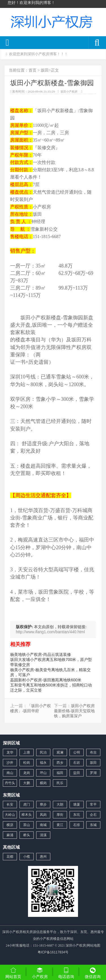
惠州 (43, 857)
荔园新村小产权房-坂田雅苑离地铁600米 (46, 680)
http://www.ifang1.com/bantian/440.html (50, 632)
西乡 (60, 763)
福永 (43, 763)
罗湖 (93, 773)
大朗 (60, 804)
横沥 (10, 825)
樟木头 (27, 815)
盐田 (77, 773)
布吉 (93, 752)
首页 (33, 70)
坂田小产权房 (69, 92)
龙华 (10, 752)
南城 (43, 825)
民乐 (60, 783)
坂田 (45, 70)
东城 (93, 825)
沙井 (10, 763)
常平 (93, 804)
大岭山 (10, 815)
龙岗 (27, 773)
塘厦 (77, 804)
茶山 (27, 825)
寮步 (43, 804)
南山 (10, 773)
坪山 (43, 773)
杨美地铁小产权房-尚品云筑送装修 (41, 654)
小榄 (27, 857)
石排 (77, 825)
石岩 (77, 763)
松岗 (27, 763)
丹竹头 (10, 783)
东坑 (77, 815)
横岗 (43, 783)
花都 (10, 857)
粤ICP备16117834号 (53, 952)
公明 (77, 752)
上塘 (27, 752)
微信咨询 (93, 973)
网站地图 (94, 945)
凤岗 (43, 815)
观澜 (60, 752)
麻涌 (10, 835)
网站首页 (13, 973)
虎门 (27, 804)
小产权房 (40, 973)
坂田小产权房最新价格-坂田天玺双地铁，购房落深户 (74, 711)
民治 (43, 752)
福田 (60, 773)
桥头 (27, 835)
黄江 (60, 825)
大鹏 (27, 783)
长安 (10, 804)
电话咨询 (66, 973)
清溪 (43, 835)
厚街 (60, 815)
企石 (93, 815)
